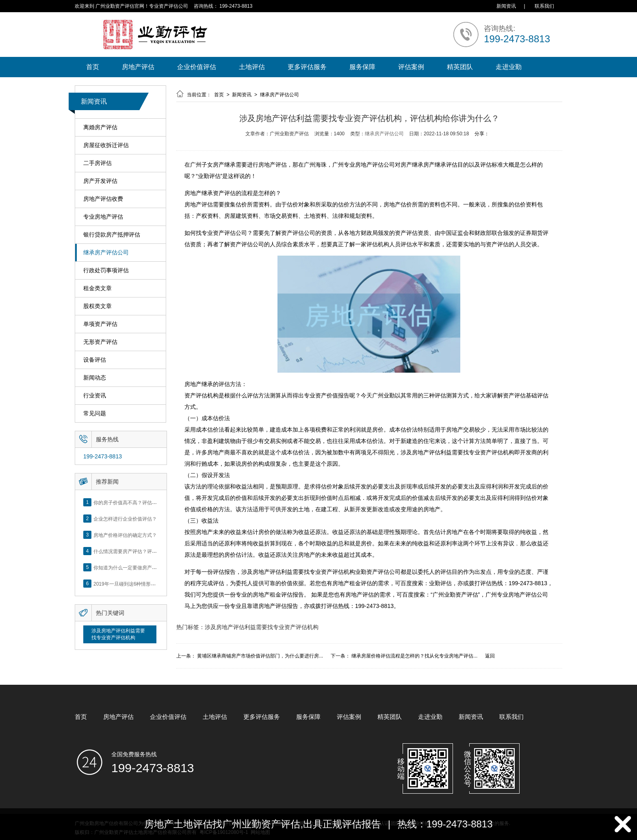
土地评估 (252, 67)
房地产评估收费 (103, 199)
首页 (93, 67)
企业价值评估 (197, 67)
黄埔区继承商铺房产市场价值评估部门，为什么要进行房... (260, 656)
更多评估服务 (307, 67)
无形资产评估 (100, 342)
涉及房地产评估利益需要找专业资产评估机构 (118, 634)
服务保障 (362, 67)
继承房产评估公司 (106, 253)
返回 (490, 656)
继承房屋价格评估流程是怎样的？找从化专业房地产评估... (414, 656)
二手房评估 (97, 163)
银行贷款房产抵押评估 (112, 235)
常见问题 (95, 413)
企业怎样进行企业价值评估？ (125, 519)
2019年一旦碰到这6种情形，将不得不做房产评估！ (149, 584)
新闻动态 (95, 378)
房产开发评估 (100, 181)
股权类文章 (97, 306)
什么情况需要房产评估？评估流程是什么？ (140, 551)
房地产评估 (138, 67)
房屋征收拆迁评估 (106, 145)
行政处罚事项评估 (106, 270)
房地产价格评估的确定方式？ (125, 535)
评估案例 (411, 67)
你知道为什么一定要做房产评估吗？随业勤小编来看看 (152, 567)
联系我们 (544, 6)
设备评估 (95, 360)
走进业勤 (509, 67)
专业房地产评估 (103, 217)
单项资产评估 (100, 324)
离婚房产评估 (100, 127)
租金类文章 (97, 288)
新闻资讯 (506, 6)
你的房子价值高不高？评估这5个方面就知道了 (144, 502)
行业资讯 (95, 396)
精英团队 (460, 67)
